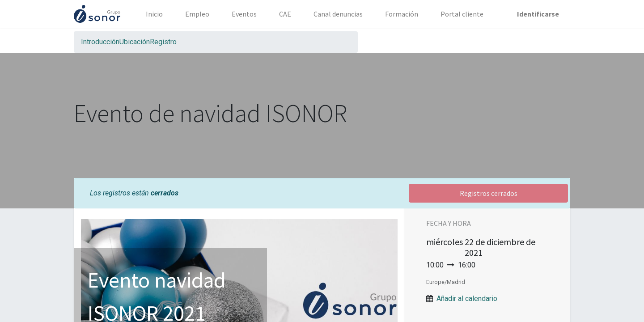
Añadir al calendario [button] (467, 299)
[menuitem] (154, 14)
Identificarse (538, 14)
